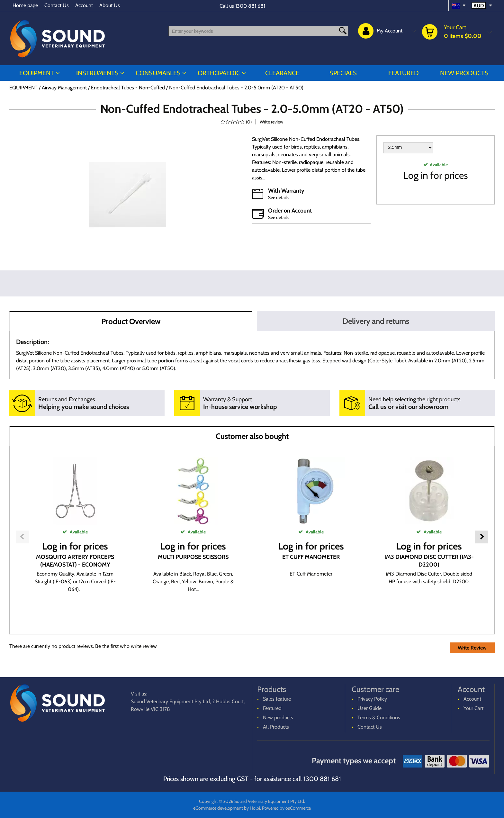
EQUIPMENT (37, 73)
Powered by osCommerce (286, 808)
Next (482, 537)
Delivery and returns (376, 321)
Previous (22, 537)
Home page (25, 5)
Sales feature (277, 699)
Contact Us (57, 5)
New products (464, 73)
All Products (276, 727)
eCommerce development (218, 808)
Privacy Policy (372, 699)
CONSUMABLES (158, 73)
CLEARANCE (282, 73)
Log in (416, 175)
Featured (404, 73)
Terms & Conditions (379, 718)
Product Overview (131, 321)
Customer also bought (252, 436)
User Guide (369, 708)
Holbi (255, 808)
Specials (343, 73)
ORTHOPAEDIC (219, 73)
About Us (110, 5)
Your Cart (473, 708)
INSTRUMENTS (97, 73)
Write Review (472, 648)
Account (84, 5)
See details (278, 197)
